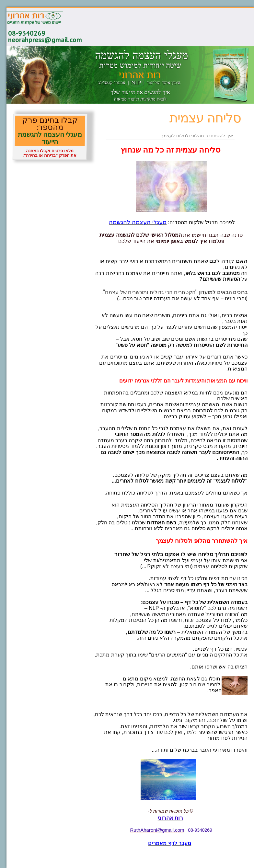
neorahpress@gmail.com (45, 40)
